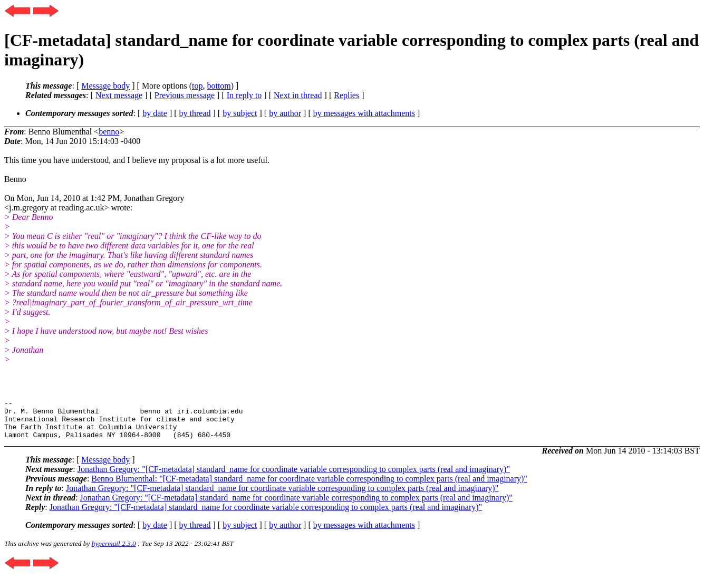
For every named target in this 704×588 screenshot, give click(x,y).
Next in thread (298, 95)
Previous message (185, 95)
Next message (119, 95)
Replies (346, 95)
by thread (195, 113)
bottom (219, 86)
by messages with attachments (364, 113)
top (197, 86)
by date (155, 113)
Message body (105, 86)
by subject (240, 113)
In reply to (244, 95)
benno (109, 132)
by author (285, 113)
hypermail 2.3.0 (114, 551)
